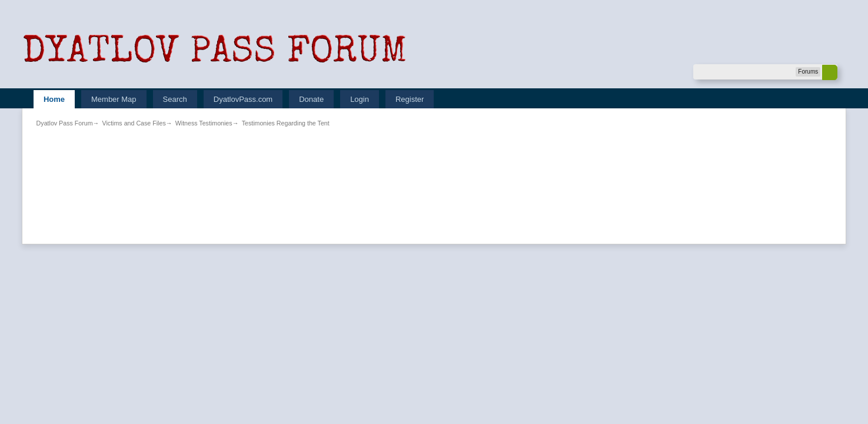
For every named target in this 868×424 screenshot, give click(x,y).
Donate (311, 99)
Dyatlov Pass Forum (65, 123)
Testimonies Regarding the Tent (286, 123)
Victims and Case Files (134, 123)
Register (410, 99)
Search (175, 99)
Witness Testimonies (204, 123)
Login (360, 99)
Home (54, 99)
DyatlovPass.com (243, 99)
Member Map (114, 99)
